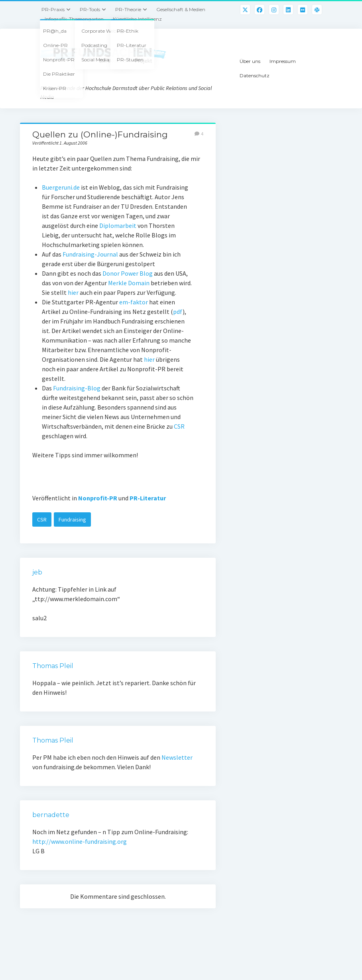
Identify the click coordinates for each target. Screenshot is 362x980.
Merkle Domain (129, 283)
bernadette (51, 815)
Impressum (283, 61)
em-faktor (134, 302)
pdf (178, 312)
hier (73, 292)
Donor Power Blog (128, 273)
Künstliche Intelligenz (137, 19)
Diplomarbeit (118, 225)
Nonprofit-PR (98, 498)
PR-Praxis (53, 9)
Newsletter (177, 757)
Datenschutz (255, 75)
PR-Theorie (128, 9)
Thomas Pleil (53, 666)
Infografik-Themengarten (74, 19)
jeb (37, 572)
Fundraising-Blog (77, 388)
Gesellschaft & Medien (181, 9)
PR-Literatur (148, 498)
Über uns (250, 61)
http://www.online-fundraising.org (80, 841)
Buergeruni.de (61, 187)
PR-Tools (90, 9)
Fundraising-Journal (90, 254)
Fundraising (72, 519)
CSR (179, 426)
